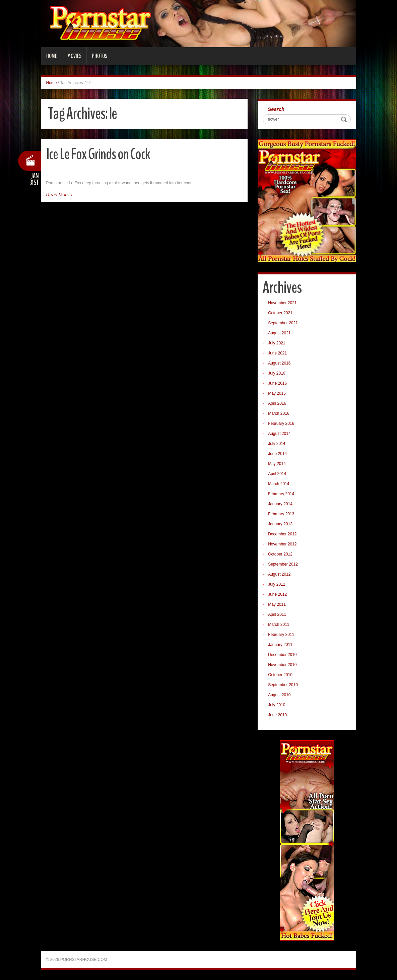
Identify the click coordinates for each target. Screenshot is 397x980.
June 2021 (277, 353)
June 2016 (277, 383)
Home (52, 56)
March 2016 (279, 413)
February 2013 (281, 514)
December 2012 (282, 534)
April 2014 (277, 474)
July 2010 (277, 705)
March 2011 (279, 625)
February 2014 (281, 494)
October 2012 (280, 554)
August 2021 (279, 333)
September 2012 (283, 564)
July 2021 (277, 343)
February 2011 (281, 635)
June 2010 (277, 715)
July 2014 (277, 444)
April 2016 (277, 403)
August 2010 (279, 695)
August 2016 (279, 363)
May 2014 (277, 464)
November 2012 (282, 544)
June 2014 (277, 454)
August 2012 (279, 574)
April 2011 (277, 614)
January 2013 (280, 524)
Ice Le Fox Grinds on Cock (98, 154)
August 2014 (279, 434)
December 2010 (282, 655)
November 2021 (282, 303)
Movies (74, 56)
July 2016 (277, 373)
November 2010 (282, 665)
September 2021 (283, 323)
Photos (100, 56)
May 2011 (277, 604)
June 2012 (277, 594)
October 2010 (280, 675)
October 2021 (280, 313)
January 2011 (280, 645)
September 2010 (283, 685)
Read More (58, 195)
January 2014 (280, 504)
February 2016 (281, 423)
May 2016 (277, 393)
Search (276, 109)
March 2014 (279, 484)
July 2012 (277, 584)
